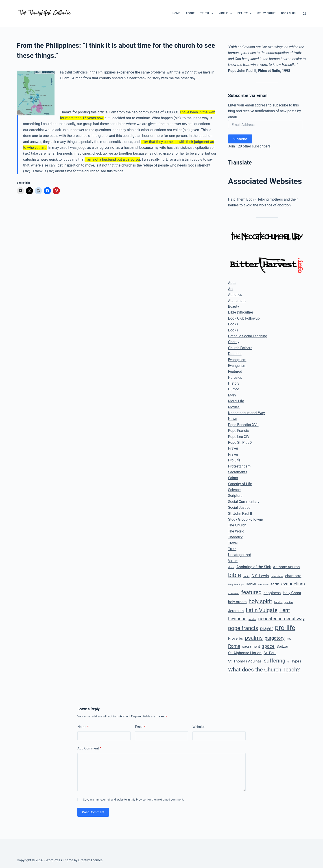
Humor (234, 389)
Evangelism (237, 360)
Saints (233, 478)
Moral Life (236, 401)
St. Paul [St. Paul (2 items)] (270, 653)
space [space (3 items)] (268, 646)
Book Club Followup (244, 318)
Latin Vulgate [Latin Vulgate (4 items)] (261, 610)
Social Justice (239, 508)
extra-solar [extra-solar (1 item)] (234, 593)
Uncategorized (240, 555)
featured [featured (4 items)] (251, 592)
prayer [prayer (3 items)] (266, 628)
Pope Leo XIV (239, 437)
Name (83, 727)
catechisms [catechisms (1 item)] (277, 576)
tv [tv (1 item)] (288, 662)
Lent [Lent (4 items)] (285, 610)
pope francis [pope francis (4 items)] (243, 628)
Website (199, 727)
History (234, 383)
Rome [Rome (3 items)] (234, 646)
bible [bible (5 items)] (235, 575)
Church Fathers (240, 348)
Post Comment (93, 812)
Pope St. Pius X (240, 443)
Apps (232, 283)
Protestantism (239, 466)
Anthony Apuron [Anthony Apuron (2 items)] (286, 567)
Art (230, 289)
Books (233, 324)
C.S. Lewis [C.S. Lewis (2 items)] (260, 576)
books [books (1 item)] (246, 576)
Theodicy (235, 537)
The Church (237, 525)
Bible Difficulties (241, 312)
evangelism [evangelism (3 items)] (293, 584)
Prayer (233, 448)
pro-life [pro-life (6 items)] (285, 628)
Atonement (237, 301)
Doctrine (235, 354)
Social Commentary (244, 502)
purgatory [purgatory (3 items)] (275, 638)
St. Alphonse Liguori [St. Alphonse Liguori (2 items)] (245, 653)
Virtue (226, 13)
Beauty (246, 13)
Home (176, 13)
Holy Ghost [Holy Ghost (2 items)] (292, 593)
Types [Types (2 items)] (296, 661)
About (190, 13)
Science (234, 490)
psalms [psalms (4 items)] (254, 638)
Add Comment (89, 748)
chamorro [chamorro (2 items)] (293, 576)
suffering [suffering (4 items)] (275, 661)
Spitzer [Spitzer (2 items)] (282, 646)
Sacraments (238, 472)
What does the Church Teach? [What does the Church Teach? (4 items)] (264, 670)
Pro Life (234, 460)
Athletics (235, 295)
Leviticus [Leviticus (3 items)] (237, 619)
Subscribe (240, 139)
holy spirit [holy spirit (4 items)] (260, 601)
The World (236, 531)
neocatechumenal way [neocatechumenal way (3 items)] (281, 619)
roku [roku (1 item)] (289, 639)
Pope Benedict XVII (243, 425)
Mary (232, 395)
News (233, 419)
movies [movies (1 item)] (252, 619)
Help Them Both (241, 199)
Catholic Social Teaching (248, 336)
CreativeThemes (91, 860)
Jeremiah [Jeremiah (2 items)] (236, 611)
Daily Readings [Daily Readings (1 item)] (236, 585)
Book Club (288, 13)
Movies (234, 407)
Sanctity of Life (240, 484)
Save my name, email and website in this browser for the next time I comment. (133, 800)
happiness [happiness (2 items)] (272, 593)
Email (140, 727)
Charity (234, 342)
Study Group (266, 13)
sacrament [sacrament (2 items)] (251, 646)
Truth (207, 13)
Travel (233, 543)
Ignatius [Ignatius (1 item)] (289, 602)
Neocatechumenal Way (247, 413)
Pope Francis (238, 431)
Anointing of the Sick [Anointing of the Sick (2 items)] (254, 567)
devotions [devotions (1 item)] (263, 585)
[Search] (304, 14)
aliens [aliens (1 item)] (231, 567)
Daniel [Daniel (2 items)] (251, 584)
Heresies (235, 378)
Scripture (235, 496)
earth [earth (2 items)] (275, 584)
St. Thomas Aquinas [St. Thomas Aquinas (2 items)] (245, 661)
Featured (235, 371)
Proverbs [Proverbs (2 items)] (236, 638)
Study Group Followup (246, 519)
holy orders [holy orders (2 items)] (237, 602)
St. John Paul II (240, 514)
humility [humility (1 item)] (278, 602)
